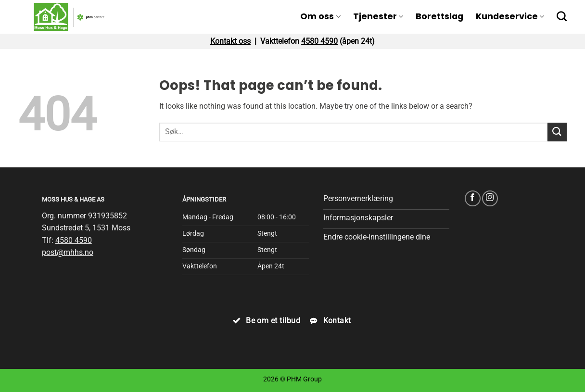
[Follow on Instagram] (490, 198)
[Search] (562, 16)
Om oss (320, 16)
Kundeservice (510, 16)
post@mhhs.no (68, 252)
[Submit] (557, 132)
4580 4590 (319, 41)
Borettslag (439, 16)
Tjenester (378, 16)
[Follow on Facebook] (473, 198)
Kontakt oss (230, 41)
